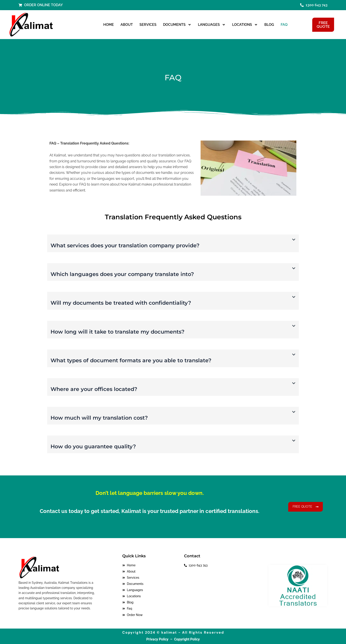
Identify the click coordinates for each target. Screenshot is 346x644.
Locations (245, 25)
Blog (269, 25)
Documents (177, 25)
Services (148, 25)
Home (109, 25)
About (127, 25)
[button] (173, 243)
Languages (212, 25)
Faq (284, 25)
